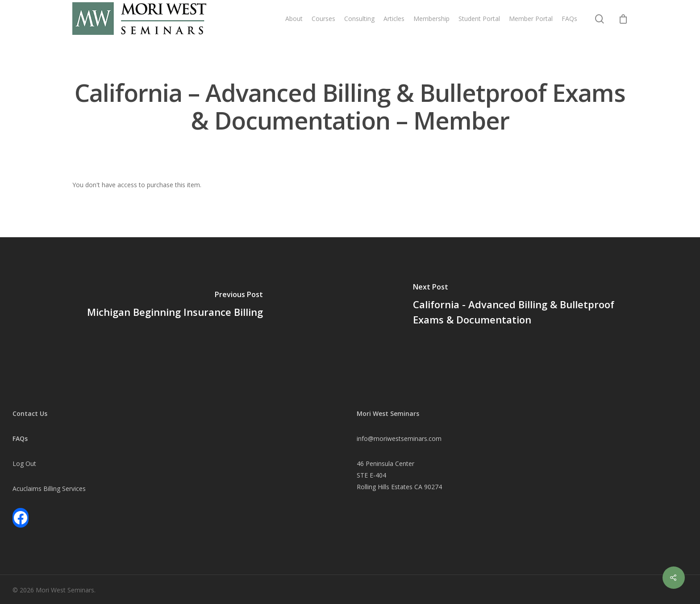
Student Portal (479, 19)
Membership (431, 19)
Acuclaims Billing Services (49, 489)
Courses (323, 19)
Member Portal (531, 19)
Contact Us (30, 413)
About (294, 19)
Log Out (24, 463)
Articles (394, 19)
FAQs (569, 19)
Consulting (359, 19)
